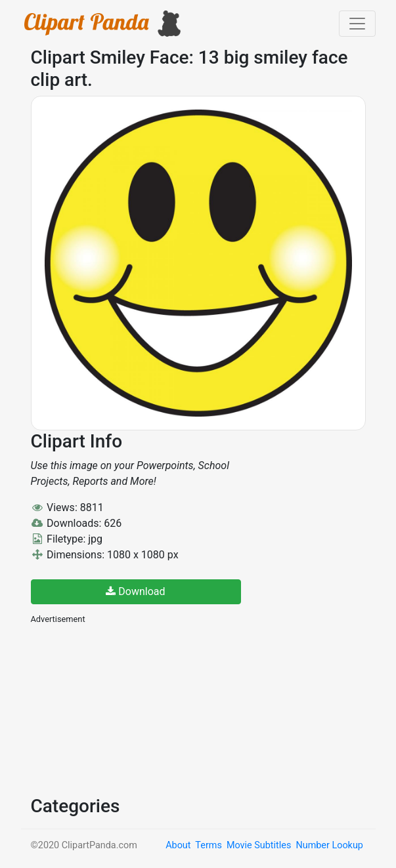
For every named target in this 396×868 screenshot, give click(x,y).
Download (135, 591)
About (178, 845)
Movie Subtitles (259, 845)
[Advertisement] (129, 709)
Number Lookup (329, 845)
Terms (208, 845)
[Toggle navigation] (357, 24)
